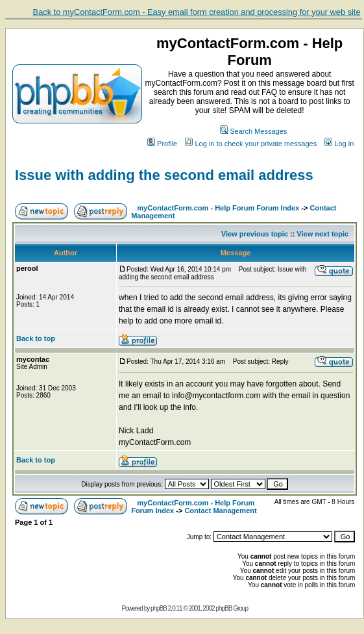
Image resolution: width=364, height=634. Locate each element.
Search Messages (253, 131)
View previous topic (255, 234)
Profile (162, 144)
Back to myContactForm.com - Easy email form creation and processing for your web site (197, 12)
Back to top (36, 338)
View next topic (322, 234)
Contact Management (220, 511)
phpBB (159, 608)
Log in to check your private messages (251, 144)
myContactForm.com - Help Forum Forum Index (218, 208)
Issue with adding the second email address (164, 175)
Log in (339, 144)
